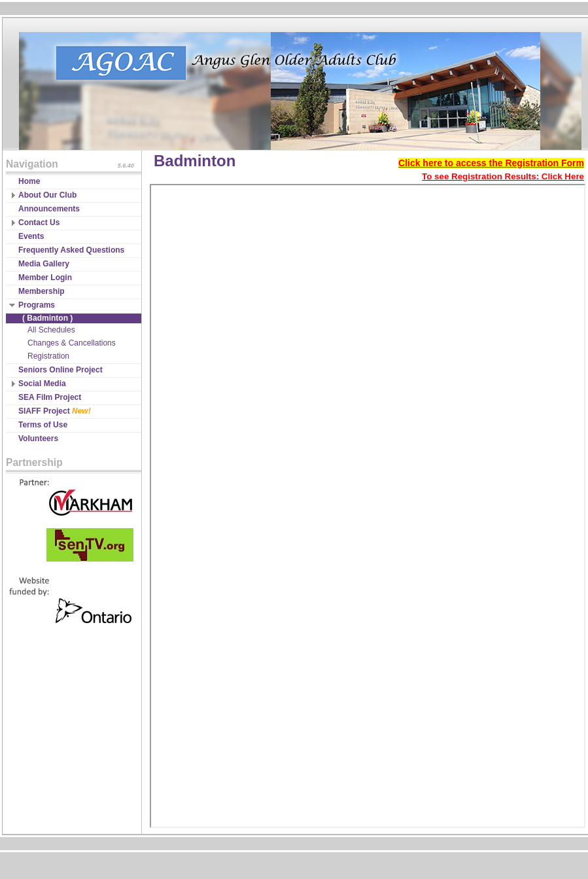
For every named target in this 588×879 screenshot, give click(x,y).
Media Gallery (44, 264)
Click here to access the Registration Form (491, 163)
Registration (48, 356)
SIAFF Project (55, 411)
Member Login (45, 278)
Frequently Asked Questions (71, 250)
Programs (37, 305)
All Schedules (51, 330)
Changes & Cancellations (72, 343)
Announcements (49, 209)
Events (31, 236)
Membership (42, 291)
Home (29, 181)
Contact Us (39, 223)
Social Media (42, 384)
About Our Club (47, 195)
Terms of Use (43, 425)
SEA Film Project (50, 397)
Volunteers (38, 439)
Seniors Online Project (61, 370)
